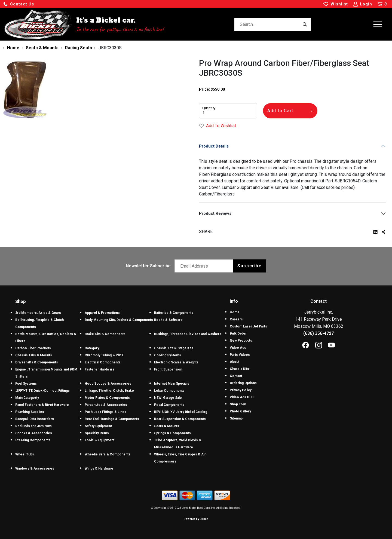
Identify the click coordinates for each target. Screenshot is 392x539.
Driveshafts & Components (37, 362)
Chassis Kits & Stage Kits (174, 348)
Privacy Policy (241, 390)
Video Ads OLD (242, 397)
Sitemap (236, 418)
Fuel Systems (26, 384)
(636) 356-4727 (318, 333)
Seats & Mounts (167, 426)
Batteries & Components (174, 313)
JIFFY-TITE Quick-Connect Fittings (42, 391)
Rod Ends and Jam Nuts (33, 426)
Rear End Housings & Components (112, 419)
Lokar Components (169, 391)
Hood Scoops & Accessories (108, 384)
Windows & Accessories (35, 468)
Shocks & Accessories (34, 433)
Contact (236, 376)
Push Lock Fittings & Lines (105, 412)
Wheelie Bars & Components (108, 454)
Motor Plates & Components (107, 398)
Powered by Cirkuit (196, 519)
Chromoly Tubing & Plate (104, 355)
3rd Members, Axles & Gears (38, 313)
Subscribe (249, 266)
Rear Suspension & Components (180, 419)
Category (92, 348)
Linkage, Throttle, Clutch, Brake (109, 391)
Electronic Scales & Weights (176, 362)
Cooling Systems (168, 355)
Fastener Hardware (100, 369)
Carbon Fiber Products (33, 348)
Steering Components (33, 440)
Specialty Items (97, 433)
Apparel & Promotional (102, 313)
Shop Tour (238, 404)
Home (235, 312)
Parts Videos (240, 355)
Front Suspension (168, 369)
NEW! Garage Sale (168, 398)
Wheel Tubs (25, 454)
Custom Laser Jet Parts (248, 326)
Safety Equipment (98, 426)
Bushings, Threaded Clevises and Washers (188, 334)
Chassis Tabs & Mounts (34, 355)
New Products (241, 341)
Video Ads (238, 348)
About (235, 362)
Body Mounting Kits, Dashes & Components (119, 320)
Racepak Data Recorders (35, 419)
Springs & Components (172, 433)
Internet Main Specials (172, 384)
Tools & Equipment (99, 440)
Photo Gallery (240, 411)
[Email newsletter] (205, 266)
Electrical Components (103, 362)
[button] (19, 4)
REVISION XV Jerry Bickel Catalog (181, 412)
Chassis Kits (239, 369)
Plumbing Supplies (30, 412)
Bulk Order (238, 333)
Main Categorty (27, 398)
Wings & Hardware (99, 468)
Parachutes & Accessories (106, 405)
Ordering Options (243, 383)
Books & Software (168, 320)
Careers (236, 319)
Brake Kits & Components (105, 334)
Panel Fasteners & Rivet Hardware (42, 405)
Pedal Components (169, 405)
